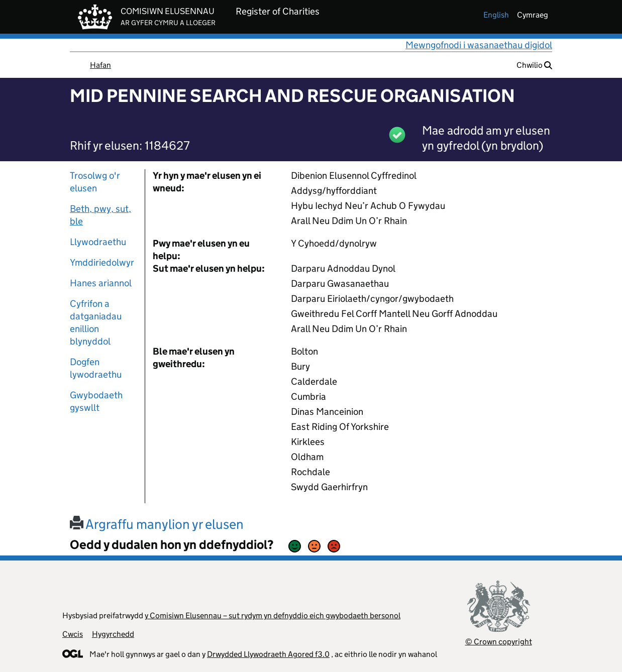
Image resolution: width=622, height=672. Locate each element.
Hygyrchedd (113, 634)
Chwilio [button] (534, 65)
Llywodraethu (98, 242)
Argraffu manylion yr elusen (157, 524)
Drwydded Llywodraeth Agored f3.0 (268, 654)
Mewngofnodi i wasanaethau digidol (479, 45)
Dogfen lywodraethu (96, 368)
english (496, 15)
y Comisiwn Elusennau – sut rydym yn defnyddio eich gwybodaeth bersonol (273, 615)
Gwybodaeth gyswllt (96, 401)
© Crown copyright (499, 642)
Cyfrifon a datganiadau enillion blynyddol (96, 322)
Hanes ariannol (101, 283)
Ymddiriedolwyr (102, 262)
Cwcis (73, 634)
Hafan (100, 65)
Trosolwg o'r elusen (95, 182)
